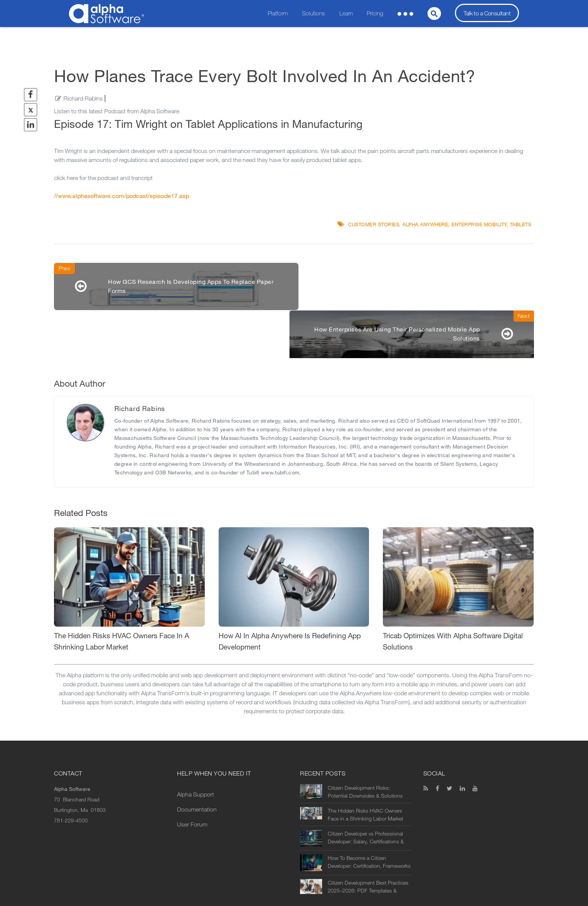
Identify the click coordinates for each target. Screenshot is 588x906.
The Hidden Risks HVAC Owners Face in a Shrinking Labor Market (365, 768)
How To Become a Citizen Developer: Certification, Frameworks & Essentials (369, 815)
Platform (278, 13)
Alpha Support (196, 747)
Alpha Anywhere (425, 224)
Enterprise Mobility (479, 224)
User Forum (192, 777)
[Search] (434, 13)
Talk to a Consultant (487, 13)
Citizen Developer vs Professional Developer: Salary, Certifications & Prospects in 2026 (366, 790)
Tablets (521, 224)
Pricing (375, 13)
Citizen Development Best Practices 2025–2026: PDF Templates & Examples (368, 840)
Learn (346, 13)
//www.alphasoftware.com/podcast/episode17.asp (121, 196)
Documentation (197, 762)
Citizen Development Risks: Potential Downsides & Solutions (365, 745)
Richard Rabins (83, 98)
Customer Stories (373, 224)
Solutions (313, 13)
